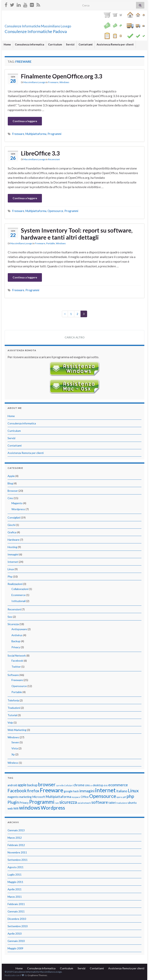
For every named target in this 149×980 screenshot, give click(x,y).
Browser (13, 491)
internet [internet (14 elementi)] (105, 790)
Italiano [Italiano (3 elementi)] (122, 791)
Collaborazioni (20, 589)
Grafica (12, 532)
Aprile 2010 (15, 934)
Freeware (53, 82)
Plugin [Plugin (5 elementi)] (13, 802)
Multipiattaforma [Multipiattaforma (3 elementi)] (58, 797)
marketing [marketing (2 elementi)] (25, 797)
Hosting (12, 547)
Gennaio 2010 (16, 941)
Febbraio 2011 (16, 904)
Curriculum (55, 44)
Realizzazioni (15, 584)
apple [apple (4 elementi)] (22, 785)
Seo (10, 617)
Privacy (16, 647)
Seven (15, 742)
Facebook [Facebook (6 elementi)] (17, 791)
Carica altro (75, 337)
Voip (10, 722)
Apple (11, 476)
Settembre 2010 (18, 926)
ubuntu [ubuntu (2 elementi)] (132, 803)
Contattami (86, 44)
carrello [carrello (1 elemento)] (60, 785)
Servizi (70, 44)
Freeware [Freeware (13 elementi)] (52, 790)
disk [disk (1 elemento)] (106, 785)
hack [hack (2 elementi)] (76, 791)
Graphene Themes (37, 975)
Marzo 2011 (15, 897)
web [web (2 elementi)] (10, 808)
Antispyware (19, 629)
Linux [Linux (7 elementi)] (133, 791)
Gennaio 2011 (16, 911)
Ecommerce (19, 595)
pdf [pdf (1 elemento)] (124, 797)
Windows (64, 82)
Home (7, 44)
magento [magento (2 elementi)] (13, 797)
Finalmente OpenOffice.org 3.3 (62, 76)
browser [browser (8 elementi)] (47, 784)
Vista (15, 748)
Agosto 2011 (16, 867)
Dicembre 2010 (17, 919)
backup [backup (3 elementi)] (32, 785)
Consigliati (14, 517)
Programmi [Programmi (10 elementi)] (42, 802)
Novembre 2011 (17, 852)
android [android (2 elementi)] (12, 785)
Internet (13, 562)
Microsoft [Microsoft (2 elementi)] (39, 797)
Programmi (54, 134)
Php (10, 576)
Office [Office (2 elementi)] (85, 797)
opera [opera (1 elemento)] (119, 797)
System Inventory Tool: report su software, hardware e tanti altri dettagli (77, 234)
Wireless (13, 763)
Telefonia (13, 700)
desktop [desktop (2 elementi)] (98, 785)
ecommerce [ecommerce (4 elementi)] (118, 785)
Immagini (13, 554)
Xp (13, 754)
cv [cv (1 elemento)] (91, 785)
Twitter (16, 667)
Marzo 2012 (15, 838)
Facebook (17, 661)
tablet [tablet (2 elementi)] (112, 803)
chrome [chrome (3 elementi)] (79, 785)
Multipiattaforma (36, 134)
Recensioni (54, 159)
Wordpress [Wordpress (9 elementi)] (53, 808)
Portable (51, 243)
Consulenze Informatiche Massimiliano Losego (62, 25)
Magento (17, 503)
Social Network (17, 656)
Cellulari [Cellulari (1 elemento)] (68, 785)
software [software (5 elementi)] (100, 802)
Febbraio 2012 (16, 845)
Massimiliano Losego (34, 82)
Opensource (55, 211)
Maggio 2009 (15, 948)
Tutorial (12, 715)
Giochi (11, 525)
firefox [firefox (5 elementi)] (33, 791)
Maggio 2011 (15, 882)
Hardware (13, 540)
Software (13, 675)
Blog (10, 483)
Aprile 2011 (15, 889)
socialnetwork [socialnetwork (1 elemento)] (84, 803)
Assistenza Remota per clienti (115, 44)
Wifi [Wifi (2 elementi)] (16, 808)
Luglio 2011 (15, 874)
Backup (16, 641)
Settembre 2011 (18, 860)
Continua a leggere (25, 121)
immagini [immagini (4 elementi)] (87, 791)
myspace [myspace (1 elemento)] (76, 797)
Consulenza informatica (29, 44)
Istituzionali (19, 601)
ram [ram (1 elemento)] (57, 803)
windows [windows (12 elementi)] (30, 808)
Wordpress (18, 509)
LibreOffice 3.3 (40, 153)
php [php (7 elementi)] (130, 796)
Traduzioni (14, 708)
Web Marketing (17, 730)
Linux (11, 569)
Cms (10, 498)
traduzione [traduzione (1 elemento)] (122, 803)
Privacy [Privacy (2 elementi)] (24, 803)
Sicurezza (13, 624)
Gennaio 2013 (16, 830)
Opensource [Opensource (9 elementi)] (103, 796)
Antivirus (17, 635)
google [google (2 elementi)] (68, 791)
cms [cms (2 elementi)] (87, 785)
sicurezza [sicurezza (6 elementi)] (68, 802)
